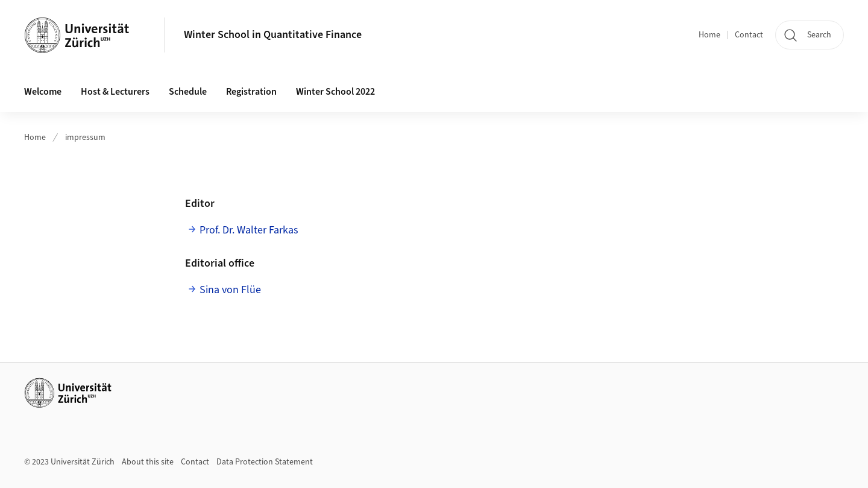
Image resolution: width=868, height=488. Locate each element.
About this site (148, 462)
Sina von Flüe (230, 290)
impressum (85, 138)
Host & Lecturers (115, 92)
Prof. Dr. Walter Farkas (250, 230)
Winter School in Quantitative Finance (273, 35)
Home (709, 35)
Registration (251, 92)
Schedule (188, 92)
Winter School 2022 (335, 92)
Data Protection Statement (265, 462)
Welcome (43, 92)
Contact (749, 35)
